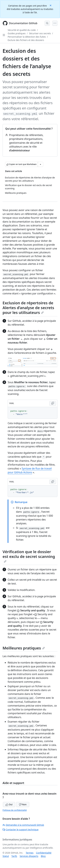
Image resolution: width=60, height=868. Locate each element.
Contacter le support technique (20, 830)
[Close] (51, 5)
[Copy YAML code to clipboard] (53, 403)
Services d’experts (29, 856)
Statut (6, 856)
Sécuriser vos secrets (40, 33)
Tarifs (14, 856)
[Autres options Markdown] (40, 164)
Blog (43, 856)
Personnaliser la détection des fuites (27, 37)
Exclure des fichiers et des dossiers (26, 40)
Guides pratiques (17, 33)
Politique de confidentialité (15, 810)
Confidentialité (44, 853)
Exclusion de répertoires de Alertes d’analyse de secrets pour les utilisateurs (28, 308)
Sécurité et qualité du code (22, 30)
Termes (30, 853)
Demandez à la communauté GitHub (23, 825)
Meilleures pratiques (24, 648)
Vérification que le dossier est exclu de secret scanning (29, 556)
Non (23, 804)
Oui (9, 804)
